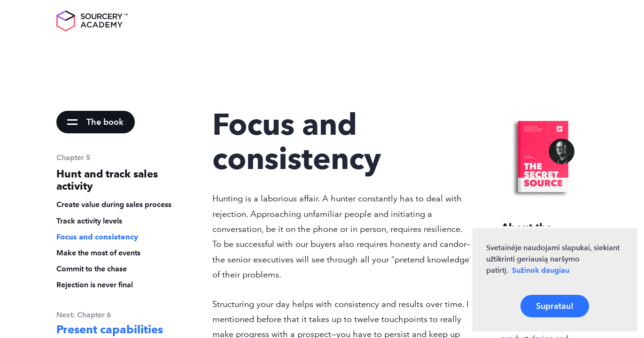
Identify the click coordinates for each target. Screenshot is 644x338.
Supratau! (555, 306)
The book (105, 122)
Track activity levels (89, 221)
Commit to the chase (92, 269)
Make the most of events (98, 253)
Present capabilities (110, 330)
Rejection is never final (95, 285)
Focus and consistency (97, 237)
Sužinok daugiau (541, 270)
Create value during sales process (114, 204)
